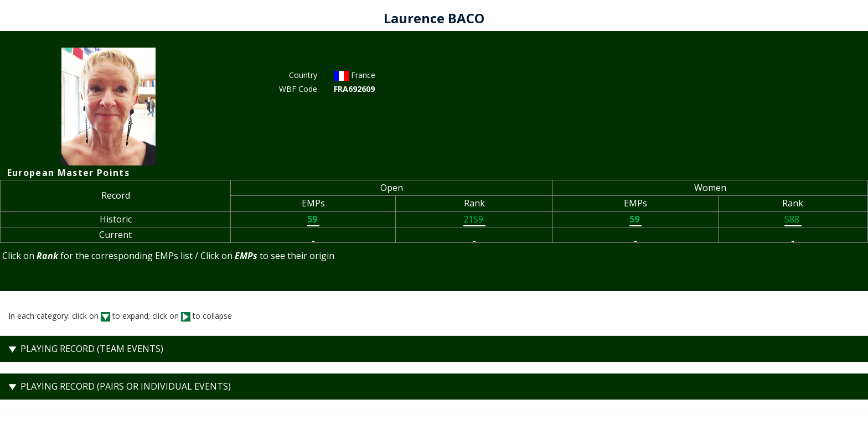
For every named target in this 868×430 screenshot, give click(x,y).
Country (303, 75)
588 (793, 219)
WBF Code (298, 89)
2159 (474, 219)
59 (313, 219)
